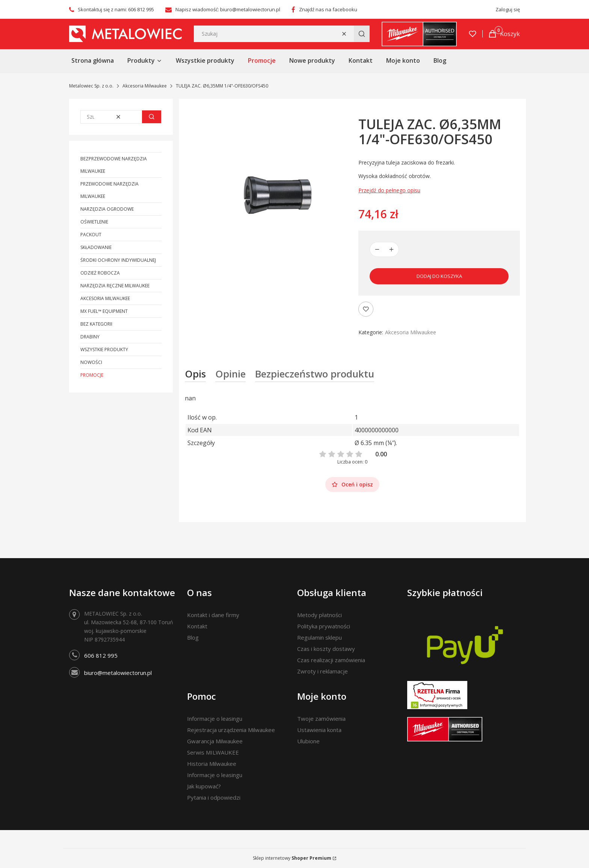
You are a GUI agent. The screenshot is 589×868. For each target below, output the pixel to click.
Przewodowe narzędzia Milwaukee (109, 190)
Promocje (92, 375)
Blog (193, 637)
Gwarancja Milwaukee (215, 741)
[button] (362, 34)
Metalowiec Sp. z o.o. (91, 86)
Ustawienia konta (319, 730)
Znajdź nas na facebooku (328, 9)
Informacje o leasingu (215, 719)
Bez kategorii (96, 324)
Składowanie (96, 247)
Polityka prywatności (324, 626)
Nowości (91, 362)
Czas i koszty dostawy (326, 649)
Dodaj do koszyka (439, 276)
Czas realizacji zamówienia (331, 660)
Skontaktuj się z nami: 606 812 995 (116, 9)
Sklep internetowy (292, 858)
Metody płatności (319, 615)
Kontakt (197, 626)
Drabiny (90, 337)
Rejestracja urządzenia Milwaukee (231, 730)
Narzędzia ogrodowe (107, 209)
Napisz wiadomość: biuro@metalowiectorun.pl (228, 9)
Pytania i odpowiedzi (214, 797)
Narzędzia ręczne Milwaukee (115, 286)
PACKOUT (91, 235)
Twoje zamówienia (321, 719)
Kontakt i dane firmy (213, 615)
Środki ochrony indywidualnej (118, 260)
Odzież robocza (100, 273)
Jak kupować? (204, 786)
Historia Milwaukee (212, 764)
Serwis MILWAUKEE (213, 752)
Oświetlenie (94, 222)
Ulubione (308, 741)
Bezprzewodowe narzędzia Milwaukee (114, 165)
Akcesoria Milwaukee (145, 86)
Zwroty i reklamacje (322, 671)
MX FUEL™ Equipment (104, 311)
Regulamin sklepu (319, 637)
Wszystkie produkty (104, 349)
